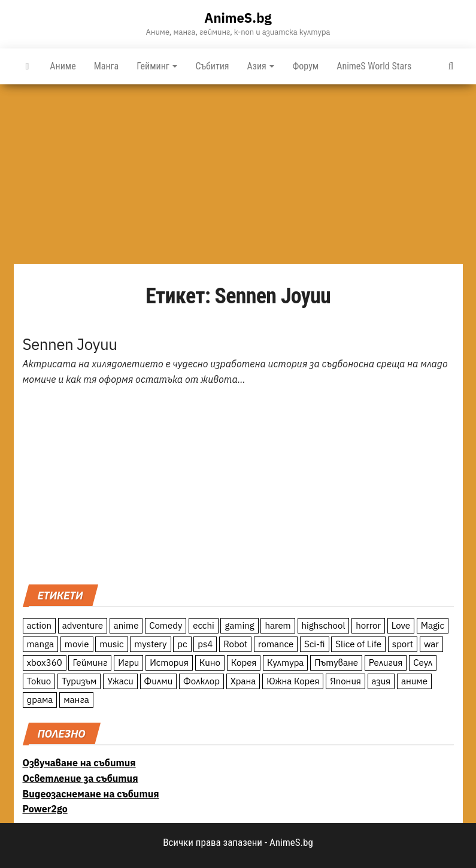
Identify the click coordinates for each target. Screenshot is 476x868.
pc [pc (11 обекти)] (182, 644)
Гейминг (157, 66)
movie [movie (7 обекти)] (77, 644)
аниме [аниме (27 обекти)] (414, 681)
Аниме (63, 66)
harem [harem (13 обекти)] (278, 625)
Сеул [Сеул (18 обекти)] (423, 663)
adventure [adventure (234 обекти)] (83, 625)
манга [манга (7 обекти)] (76, 700)
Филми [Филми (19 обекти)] (159, 681)
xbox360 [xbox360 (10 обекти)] (45, 663)
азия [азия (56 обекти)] (381, 681)
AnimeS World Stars (374, 66)
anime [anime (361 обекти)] (126, 625)
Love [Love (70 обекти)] (401, 625)
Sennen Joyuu (70, 344)
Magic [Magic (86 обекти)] (433, 625)
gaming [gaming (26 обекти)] (239, 625)
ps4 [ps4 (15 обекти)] (205, 644)
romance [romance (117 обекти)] (276, 644)
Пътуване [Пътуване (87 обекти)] (336, 663)
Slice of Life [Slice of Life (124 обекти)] (358, 644)
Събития (212, 66)
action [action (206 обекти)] (40, 625)
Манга (107, 66)
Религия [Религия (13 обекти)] (386, 663)
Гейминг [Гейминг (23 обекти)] (90, 663)
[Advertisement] (238, 174)
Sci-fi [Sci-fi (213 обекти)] (315, 644)
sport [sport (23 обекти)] (403, 644)
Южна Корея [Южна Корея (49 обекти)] (293, 681)
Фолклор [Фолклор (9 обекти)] (201, 681)
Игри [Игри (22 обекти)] (128, 663)
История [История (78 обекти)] (169, 663)
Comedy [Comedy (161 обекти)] (166, 625)
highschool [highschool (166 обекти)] (324, 625)
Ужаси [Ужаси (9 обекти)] (120, 681)
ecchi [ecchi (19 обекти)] (204, 625)
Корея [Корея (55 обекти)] (244, 663)
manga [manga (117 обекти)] (41, 644)
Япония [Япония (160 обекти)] (345, 681)
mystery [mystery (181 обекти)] (150, 644)
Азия (261, 66)
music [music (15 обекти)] (111, 644)
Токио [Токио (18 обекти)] (39, 681)
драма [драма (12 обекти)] (40, 700)
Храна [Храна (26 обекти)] (243, 681)
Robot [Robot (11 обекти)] (235, 644)
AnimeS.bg (238, 18)
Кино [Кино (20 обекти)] (210, 663)
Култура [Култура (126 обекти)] (285, 663)
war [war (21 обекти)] (431, 644)
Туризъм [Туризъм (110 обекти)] (79, 681)
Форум (305, 66)
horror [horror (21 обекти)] (368, 625)
